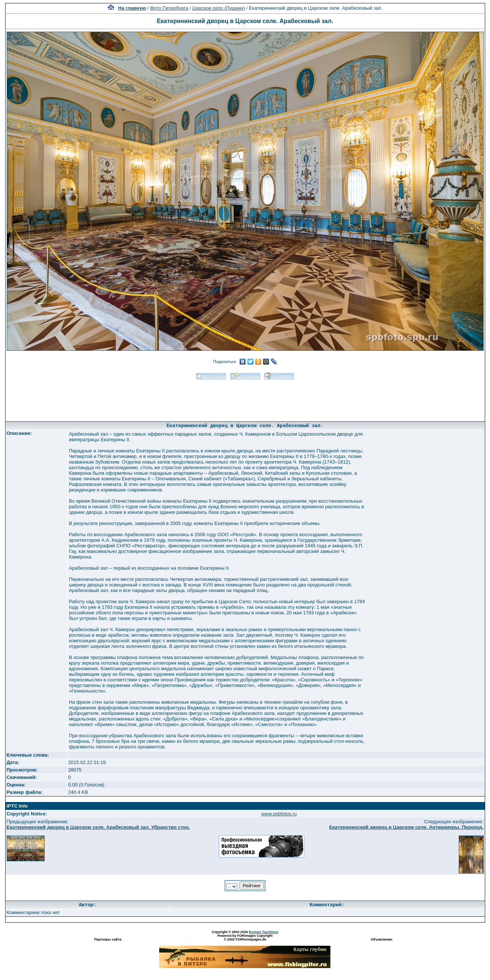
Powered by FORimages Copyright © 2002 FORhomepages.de (245, 938)
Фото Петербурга (169, 8)
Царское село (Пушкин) (219, 8)
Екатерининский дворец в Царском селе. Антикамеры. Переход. (406, 827)
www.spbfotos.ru (279, 814)
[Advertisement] (245, 398)
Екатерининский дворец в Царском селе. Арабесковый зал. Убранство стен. (98, 827)
